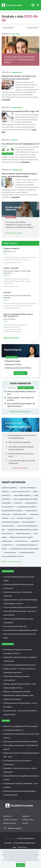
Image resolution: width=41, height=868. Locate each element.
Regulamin (26, 816)
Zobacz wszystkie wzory (20, 411)
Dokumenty (12, 388)
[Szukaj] (33, 5)
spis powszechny (8, 526)
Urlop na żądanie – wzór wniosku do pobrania (19, 399)
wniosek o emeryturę (25, 518)
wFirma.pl (8, 843)
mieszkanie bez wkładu (10, 522)
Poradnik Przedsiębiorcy (26, 838)
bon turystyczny (8, 507)
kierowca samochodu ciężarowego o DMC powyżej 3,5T (18, 315)
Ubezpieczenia (17, 72)
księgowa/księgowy (12, 248)
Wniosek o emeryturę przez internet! (17, 691)
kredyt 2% (18, 503)
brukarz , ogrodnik (11, 268)
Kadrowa (7, 292)
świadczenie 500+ (20, 514)
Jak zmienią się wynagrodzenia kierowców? (20, 665)
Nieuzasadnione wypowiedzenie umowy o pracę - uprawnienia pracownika (19, 175)
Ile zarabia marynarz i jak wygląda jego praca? (20, 144)
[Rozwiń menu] (38, 5)
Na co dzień (16, 34)
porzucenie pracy (21, 541)
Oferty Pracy (23, 847)
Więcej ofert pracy (11, 338)
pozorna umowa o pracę (21, 491)
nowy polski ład (31, 503)
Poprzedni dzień (8, 28)
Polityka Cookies (28, 820)
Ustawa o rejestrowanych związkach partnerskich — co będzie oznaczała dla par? (20, 59)
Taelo (14, 847)
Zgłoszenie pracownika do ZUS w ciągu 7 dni (20, 111)
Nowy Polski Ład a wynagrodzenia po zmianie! (21, 630)
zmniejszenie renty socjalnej (12, 510)
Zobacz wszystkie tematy (11, 561)
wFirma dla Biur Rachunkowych (24, 843)
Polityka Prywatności (10, 820)
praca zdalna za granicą (22, 495)
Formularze (22, 388)
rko (13, 518)
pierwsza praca (10, 552)
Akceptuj (20, 865)
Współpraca (7, 816)
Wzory (30, 388)
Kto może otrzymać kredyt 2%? (15, 626)
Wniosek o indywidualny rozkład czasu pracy (20, 393)
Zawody (14, 140)
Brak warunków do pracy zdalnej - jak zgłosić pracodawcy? (20, 405)
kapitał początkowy (9, 488)
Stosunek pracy (17, 170)
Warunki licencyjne (10, 823)
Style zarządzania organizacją (20, 442)
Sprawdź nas (20, 373)
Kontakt (25, 823)
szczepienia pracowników (26, 507)
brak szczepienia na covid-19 (13, 556)
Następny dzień (33, 28)
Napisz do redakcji (13, 828)
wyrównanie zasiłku (27, 552)
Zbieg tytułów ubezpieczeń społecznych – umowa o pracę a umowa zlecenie (19, 77)
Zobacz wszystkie (21, 468)
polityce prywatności (22, 861)
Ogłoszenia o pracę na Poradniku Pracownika (20, 741)
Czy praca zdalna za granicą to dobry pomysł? (20, 607)
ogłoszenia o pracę (23, 533)
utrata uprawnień (29, 522)
